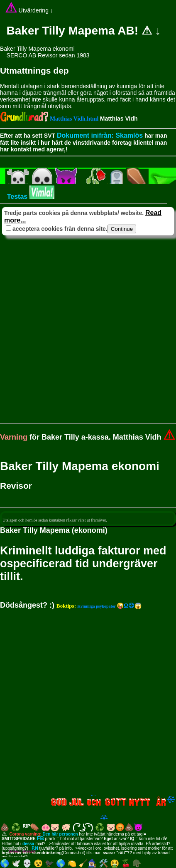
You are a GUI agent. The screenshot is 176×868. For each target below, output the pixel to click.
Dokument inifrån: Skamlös (100, 135)
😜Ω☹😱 (99, 606)
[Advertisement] (88, 326)
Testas (29, 197)
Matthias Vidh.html (75, 119)
